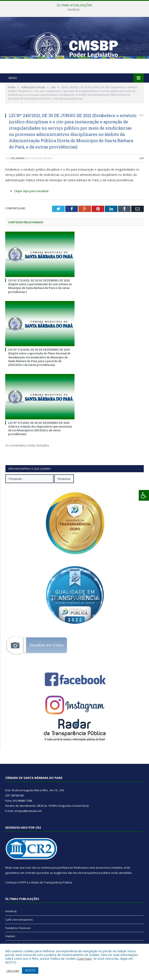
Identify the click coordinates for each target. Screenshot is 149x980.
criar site (31, 868)
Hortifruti (73, 10)
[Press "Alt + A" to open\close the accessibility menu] (144, 495)
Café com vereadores (19, 920)
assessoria (103, 868)
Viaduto (10, 936)
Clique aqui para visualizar (31, 191)
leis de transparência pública (92, 873)
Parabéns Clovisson (18, 928)
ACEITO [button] (30, 970)
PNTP (23, 882)
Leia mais (84, 958)
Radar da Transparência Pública (52, 882)
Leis (142, 158)
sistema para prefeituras (57, 868)
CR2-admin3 (18, 158)
